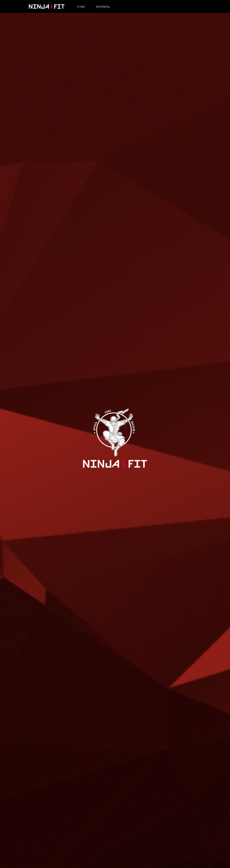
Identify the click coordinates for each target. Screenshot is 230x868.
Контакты (103, 7)
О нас (81, 7)
